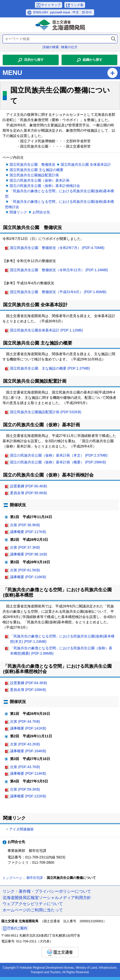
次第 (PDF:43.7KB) (25, 767)
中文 (76, 12)
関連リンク (18, 212)
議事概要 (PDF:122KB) (28, 796)
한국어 (87, 12)
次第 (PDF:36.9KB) (25, 525)
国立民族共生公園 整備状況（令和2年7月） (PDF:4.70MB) (57, 248)
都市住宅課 (35, 878)
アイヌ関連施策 (21, 829)
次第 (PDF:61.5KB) (25, 570)
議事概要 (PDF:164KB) (28, 751)
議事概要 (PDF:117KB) (28, 532)
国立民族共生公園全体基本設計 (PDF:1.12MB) (46, 330)
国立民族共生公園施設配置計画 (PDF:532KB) (46, 412)
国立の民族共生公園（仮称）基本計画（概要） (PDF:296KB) (58, 462)
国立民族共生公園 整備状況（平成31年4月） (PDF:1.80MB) (58, 292)
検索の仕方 (69, 47)
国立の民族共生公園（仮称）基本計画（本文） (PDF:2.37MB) (59, 455)
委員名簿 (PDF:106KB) (28, 690)
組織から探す (93, 60)
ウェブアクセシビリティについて (33, 904)
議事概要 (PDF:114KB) (28, 773)
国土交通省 (60, 952)
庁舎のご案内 (17, 928)
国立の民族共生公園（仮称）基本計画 (39, 180)
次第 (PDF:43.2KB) (25, 744)
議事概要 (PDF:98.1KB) (29, 554)
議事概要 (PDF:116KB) (28, 577)
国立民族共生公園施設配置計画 (34, 175)
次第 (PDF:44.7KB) (25, 721)
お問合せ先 (41, 212)
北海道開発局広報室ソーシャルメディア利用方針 (47, 898)
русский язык (60, 12)
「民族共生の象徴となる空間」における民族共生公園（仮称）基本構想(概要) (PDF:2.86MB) (61, 651)
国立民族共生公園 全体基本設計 (86, 164)
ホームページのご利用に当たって (33, 910)
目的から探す (34, 60)
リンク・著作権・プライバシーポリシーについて (47, 891)
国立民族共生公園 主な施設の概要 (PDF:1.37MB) (50, 368)
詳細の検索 (51, 47)
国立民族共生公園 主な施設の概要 (36, 170)
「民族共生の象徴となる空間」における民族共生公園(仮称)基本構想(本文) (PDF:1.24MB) (62, 639)
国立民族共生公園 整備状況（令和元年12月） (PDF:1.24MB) (59, 270)
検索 (113, 39)
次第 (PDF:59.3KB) (25, 789)
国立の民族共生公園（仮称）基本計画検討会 (45, 186)
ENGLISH (41, 12)
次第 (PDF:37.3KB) (25, 547)
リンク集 (77, 5)
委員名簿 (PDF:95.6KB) (29, 493)
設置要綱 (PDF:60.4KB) (29, 486)
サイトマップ (51, 5)
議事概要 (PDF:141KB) (28, 728)
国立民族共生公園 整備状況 (32, 164)
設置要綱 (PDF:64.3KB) (29, 683)
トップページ (12, 878)
